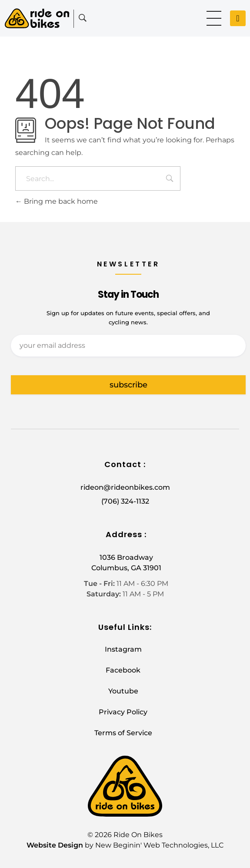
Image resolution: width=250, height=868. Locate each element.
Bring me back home (57, 201)
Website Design (55, 845)
